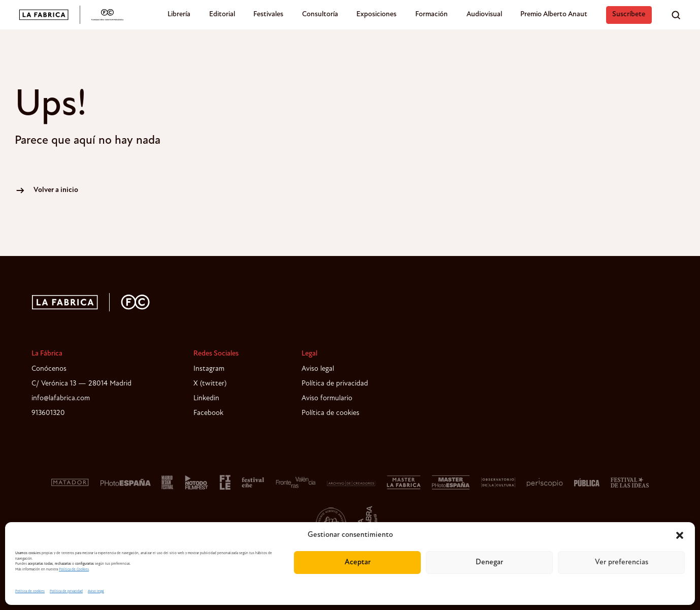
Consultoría (320, 14)
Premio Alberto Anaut (554, 14)
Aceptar (358, 563)
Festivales (268, 14)
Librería (179, 14)
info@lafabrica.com (61, 398)
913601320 (48, 413)
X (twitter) (210, 384)
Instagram (209, 369)
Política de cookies (30, 591)
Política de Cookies (74, 570)
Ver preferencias (622, 563)
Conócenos (49, 369)
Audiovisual (484, 14)
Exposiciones (376, 14)
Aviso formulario (327, 398)
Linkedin (206, 398)
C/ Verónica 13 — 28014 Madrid (81, 384)
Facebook (208, 413)
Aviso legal (96, 591)
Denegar (489, 563)
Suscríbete (629, 14)
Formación (431, 14)
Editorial (222, 14)
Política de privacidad (66, 591)
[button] (680, 535)
